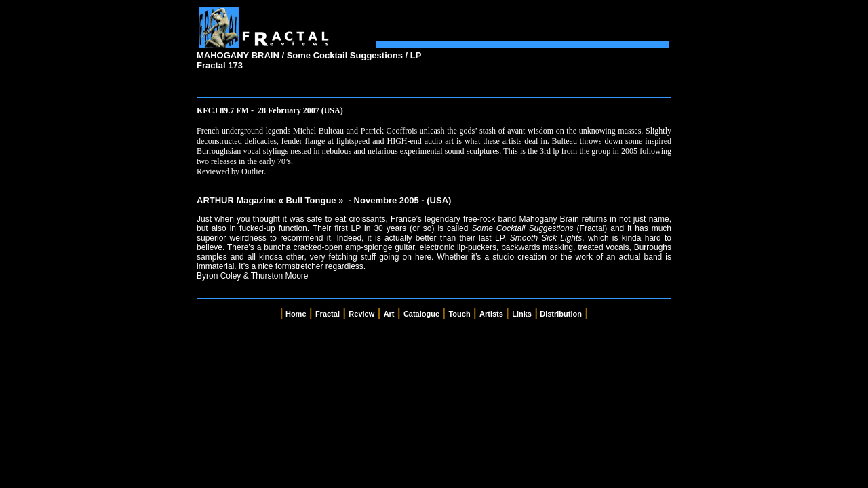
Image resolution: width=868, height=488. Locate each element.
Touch (459, 314)
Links (522, 314)
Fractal (328, 314)
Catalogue (421, 314)
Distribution (561, 314)
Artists (491, 314)
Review (361, 314)
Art (389, 314)
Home (296, 314)
